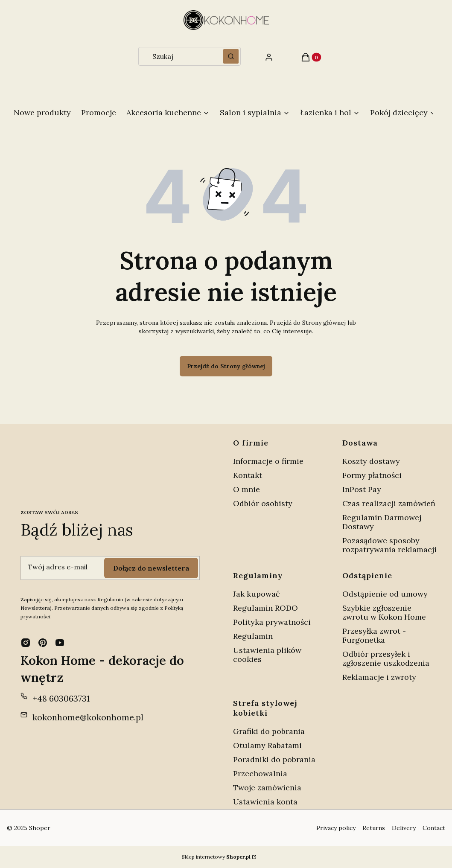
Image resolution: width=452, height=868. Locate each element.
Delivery (404, 828)
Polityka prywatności (272, 622)
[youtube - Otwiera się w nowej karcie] (60, 643)
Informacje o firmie (268, 461)
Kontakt (248, 475)
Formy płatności (372, 475)
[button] (231, 56)
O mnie (246, 489)
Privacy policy (336, 828)
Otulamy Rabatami (267, 745)
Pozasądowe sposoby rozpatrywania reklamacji (389, 545)
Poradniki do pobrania (274, 759)
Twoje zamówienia (267, 788)
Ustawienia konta (265, 802)
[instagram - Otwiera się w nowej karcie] (26, 643)
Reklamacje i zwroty (379, 677)
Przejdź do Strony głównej (226, 366)
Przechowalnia (260, 773)
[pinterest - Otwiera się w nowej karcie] (43, 643)
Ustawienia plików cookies (267, 655)
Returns (374, 828)
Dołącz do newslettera (151, 568)
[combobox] (178, 56)
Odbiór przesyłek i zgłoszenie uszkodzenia (386, 658)
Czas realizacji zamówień (389, 503)
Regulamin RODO (265, 608)
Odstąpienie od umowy (385, 594)
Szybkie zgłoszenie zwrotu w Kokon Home (384, 612)
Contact (434, 828)
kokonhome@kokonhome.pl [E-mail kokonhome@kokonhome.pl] (88, 717)
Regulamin (253, 636)
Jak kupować (257, 594)
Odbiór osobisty (263, 503)
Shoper (40, 828)
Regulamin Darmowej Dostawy (382, 522)
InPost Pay (362, 489)
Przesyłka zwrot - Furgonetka (374, 635)
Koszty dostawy (371, 461)
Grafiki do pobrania (269, 731)
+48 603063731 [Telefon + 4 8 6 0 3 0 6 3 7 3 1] (61, 698)
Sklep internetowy (216, 857)
